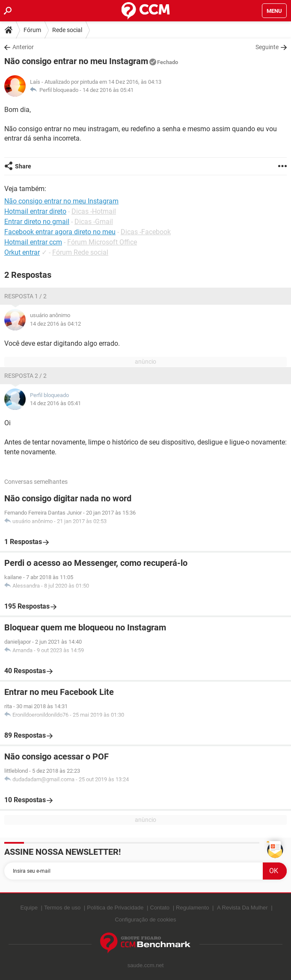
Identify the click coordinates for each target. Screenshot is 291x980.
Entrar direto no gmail (37, 222)
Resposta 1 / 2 (25, 296)
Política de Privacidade (115, 908)
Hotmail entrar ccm (33, 242)
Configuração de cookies (145, 920)
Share (23, 166)
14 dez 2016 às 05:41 (108, 90)
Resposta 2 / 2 (25, 376)
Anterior (23, 47)
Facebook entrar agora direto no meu (60, 232)
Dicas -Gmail (94, 222)
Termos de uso (62, 908)
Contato (160, 908)
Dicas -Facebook (146, 232)
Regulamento (192, 908)
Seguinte (267, 47)
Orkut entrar (22, 252)
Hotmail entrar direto (35, 211)
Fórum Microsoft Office (102, 242)
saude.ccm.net (146, 965)
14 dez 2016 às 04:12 (55, 324)
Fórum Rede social (80, 252)
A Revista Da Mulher (242, 908)
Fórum (32, 30)
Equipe (29, 908)
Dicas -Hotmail (94, 211)
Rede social (67, 30)
